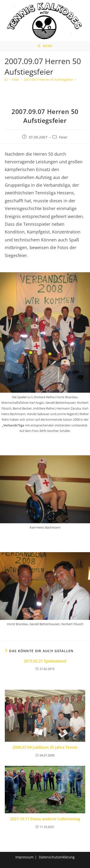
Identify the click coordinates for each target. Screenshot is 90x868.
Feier (63, 137)
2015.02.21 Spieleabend (45, 661)
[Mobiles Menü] (45, 46)
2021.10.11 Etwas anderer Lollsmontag (45, 819)
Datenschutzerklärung (57, 857)
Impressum (24, 857)
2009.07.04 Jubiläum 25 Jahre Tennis (45, 747)
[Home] (6, 80)
